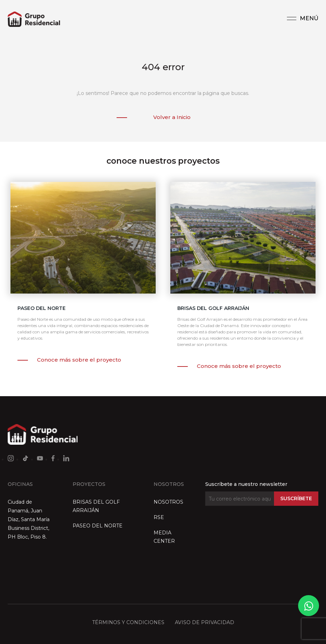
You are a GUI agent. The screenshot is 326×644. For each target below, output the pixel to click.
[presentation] (258, 528)
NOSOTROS (168, 502)
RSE (159, 517)
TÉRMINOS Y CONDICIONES (128, 622)
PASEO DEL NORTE (98, 526)
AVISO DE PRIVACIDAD (205, 622)
